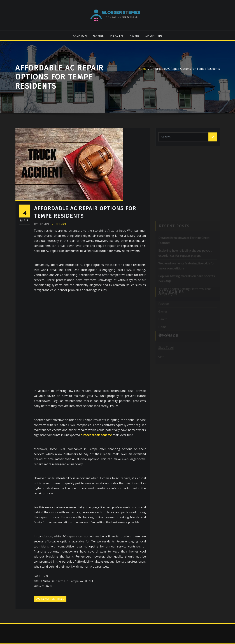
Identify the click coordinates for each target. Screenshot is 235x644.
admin (42, 224)
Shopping (154, 36)
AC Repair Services (50, 599)
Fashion (80, 36)
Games (99, 36)
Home (134, 36)
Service (61, 224)
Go (213, 137)
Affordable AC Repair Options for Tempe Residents (186, 69)
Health (117, 36)
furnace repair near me (96, 435)
